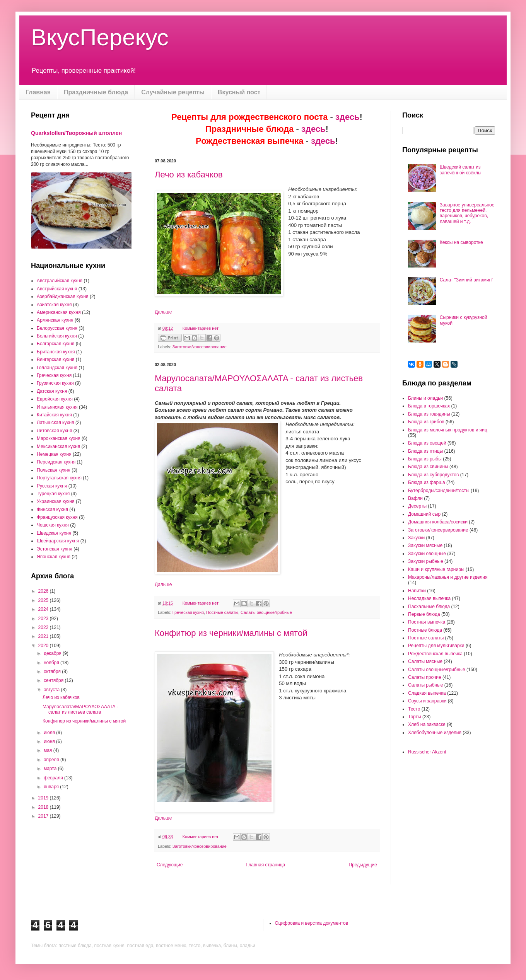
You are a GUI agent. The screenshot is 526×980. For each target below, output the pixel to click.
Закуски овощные (427, 554)
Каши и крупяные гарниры (436, 569)
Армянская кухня (55, 320)
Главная (38, 92)
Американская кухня (59, 312)
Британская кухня (56, 352)
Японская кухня (54, 557)
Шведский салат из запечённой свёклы (461, 170)
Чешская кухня (53, 525)
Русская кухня (52, 486)
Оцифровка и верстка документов (312, 923)
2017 (44, 816)
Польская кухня (54, 470)
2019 (44, 798)
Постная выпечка (427, 622)
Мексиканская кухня (58, 447)
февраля (54, 778)
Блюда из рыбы (425, 459)
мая (49, 750)
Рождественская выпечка (435, 654)
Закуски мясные (425, 545)
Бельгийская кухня (57, 336)
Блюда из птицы (425, 451)
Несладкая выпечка (429, 598)
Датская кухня (52, 391)
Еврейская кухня (55, 399)
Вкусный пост (239, 92)
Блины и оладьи (425, 398)
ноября (52, 663)
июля (50, 733)
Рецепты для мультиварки (436, 646)
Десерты (417, 506)
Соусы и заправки (427, 701)
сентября (54, 680)
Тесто (414, 709)
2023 (44, 619)
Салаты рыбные (425, 685)
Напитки (417, 591)
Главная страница (266, 865)
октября (53, 672)
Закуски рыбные (426, 561)
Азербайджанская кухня (63, 297)
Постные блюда (425, 630)
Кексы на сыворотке (461, 242)
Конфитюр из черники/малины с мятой (231, 633)
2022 (44, 627)
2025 (44, 600)
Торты (415, 717)
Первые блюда (424, 614)
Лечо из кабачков (189, 175)
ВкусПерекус (100, 37)
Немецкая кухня (54, 454)
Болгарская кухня (56, 344)
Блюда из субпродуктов (433, 475)
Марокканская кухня (59, 438)
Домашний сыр (424, 514)
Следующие (170, 865)
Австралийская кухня (60, 281)
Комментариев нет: (201, 328)
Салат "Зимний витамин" (467, 280)
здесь (348, 117)
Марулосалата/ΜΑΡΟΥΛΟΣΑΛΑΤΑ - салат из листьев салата (80, 709)
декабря (53, 653)
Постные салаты (222, 612)
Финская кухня (52, 510)
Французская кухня (57, 517)
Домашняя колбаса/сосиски (438, 522)
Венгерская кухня (56, 360)
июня (50, 741)
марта (51, 769)
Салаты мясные (425, 661)
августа (52, 690)
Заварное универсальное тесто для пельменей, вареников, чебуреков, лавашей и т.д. (467, 213)
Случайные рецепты (173, 92)
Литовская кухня (54, 431)
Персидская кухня (56, 462)
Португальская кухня (59, 478)
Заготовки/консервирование (200, 347)
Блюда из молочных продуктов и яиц (448, 430)
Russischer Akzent (427, 752)
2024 (44, 609)
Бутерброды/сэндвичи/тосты (439, 491)
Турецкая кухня (53, 494)
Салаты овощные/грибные (266, 612)
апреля (52, 760)
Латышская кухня (56, 423)
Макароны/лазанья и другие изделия (448, 577)
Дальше (163, 312)
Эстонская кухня (55, 549)
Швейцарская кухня (58, 541)
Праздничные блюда (96, 92)
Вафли (415, 498)
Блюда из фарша (427, 482)
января (52, 787)
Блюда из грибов (426, 422)
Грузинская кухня (55, 383)
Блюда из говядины (429, 414)
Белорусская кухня (57, 328)
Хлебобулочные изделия (435, 733)
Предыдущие (363, 865)
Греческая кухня (188, 612)
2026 (44, 591)
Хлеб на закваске (427, 724)
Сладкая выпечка (427, 693)
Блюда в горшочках (429, 406)
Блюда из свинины (428, 467)
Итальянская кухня (57, 407)
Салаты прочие (425, 677)
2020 (44, 646)
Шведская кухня (54, 533)
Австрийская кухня (57, 289)
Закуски (416, 538)
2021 (44, 636)
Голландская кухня (57, 368)
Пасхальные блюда (429, 607)
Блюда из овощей (427, 443)
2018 (44, 807)
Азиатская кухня (54, 305)
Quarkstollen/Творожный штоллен (76, 133)
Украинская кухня (56, 501)
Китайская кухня (54, 415)
